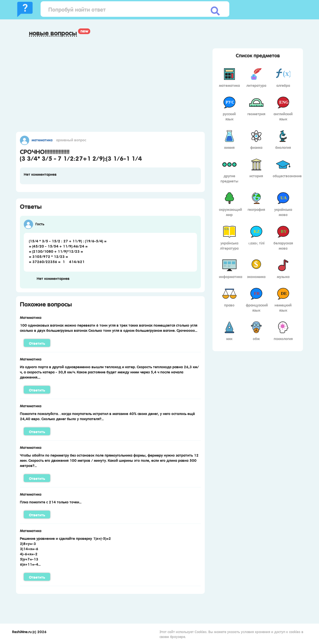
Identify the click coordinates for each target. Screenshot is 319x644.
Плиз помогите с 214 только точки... (51, 502)
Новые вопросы (53, 33)
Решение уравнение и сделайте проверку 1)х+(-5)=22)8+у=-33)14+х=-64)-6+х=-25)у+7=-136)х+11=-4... (65, 551)
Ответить (37, 343)
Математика (42, 140)
